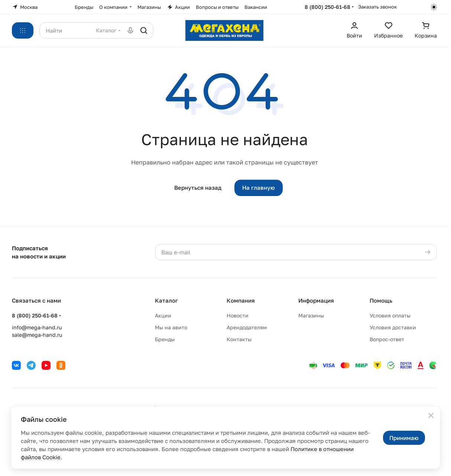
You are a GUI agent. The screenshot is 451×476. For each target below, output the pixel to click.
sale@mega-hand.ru (37, 335)
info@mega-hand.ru (37, 327)
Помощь (381, 300)
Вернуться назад (198, 188)
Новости (238, 315)
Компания (241, 300)
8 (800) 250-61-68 (327, 7)
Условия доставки (393, 327)
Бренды (165, 339)
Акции (163, 315)
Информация (316, 300)
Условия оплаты (390, 315)
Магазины (311, 315)
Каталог (166, 300)
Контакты (239, 339)
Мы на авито (171, 327)
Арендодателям (247, 327)
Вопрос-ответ (387, 339)
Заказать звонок (377, 7)
